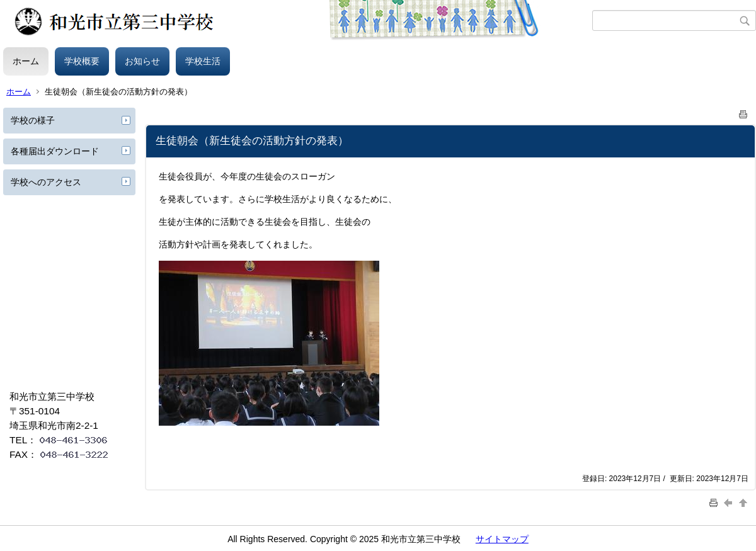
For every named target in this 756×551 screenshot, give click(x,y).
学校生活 (203, 61)
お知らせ (142, 61)
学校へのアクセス (46, 182)
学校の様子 (33, 120)
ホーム (26, 61)
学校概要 (82, 61)
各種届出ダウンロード (55, 151)
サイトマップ (502, 539)
